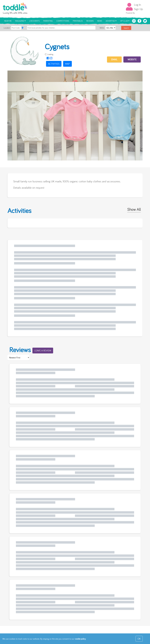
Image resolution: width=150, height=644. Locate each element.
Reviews (90, 21)
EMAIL (114, 59)
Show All (134, 209)
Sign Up (138, 9)
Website (132, 59)
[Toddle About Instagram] (134, 21)
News (100, 21)
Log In (137, 5)
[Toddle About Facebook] (140, 21)
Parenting (48, 21)
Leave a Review (43, 350)
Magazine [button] (20, 21)
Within (102, 28)
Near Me (8, 21)
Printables (78, 21)
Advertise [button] (111, 21)
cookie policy (80, 639)
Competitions (63, 21)
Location (7, 28)
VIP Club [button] (125, 21)
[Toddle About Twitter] (145, 21)
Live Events (34, 21)
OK (139, 639)
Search (126, 28)
